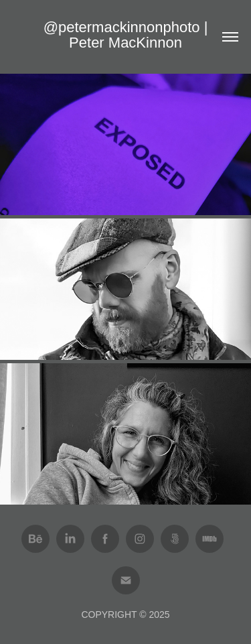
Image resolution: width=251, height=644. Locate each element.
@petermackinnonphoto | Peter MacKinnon (128, 35)
